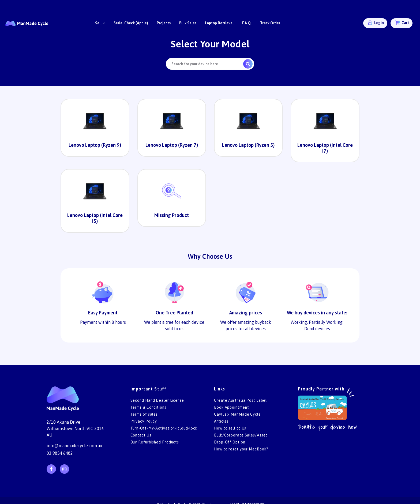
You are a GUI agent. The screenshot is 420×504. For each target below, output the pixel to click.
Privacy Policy (144, 421)
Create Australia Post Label (240, 400)
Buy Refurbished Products (155, 442)
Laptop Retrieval (219, 23)
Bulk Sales (188, 23)
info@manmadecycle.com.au (74, 446)
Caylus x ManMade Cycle (237, 414)
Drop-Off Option (230, 442)
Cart (402, 23)
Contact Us (141, 435)
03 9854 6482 (60, 453)
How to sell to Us (230, 428)
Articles (221, 421)
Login (375, 23)
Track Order (270, 23)
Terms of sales (144, 414)
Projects (164, 23)
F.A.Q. (247, 23)
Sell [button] (100, 23)
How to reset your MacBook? (241, 449)
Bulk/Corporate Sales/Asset (241, 435)
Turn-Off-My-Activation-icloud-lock (164, 428)
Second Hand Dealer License (157, 400)
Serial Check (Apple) (131, 23)
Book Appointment (231, 407)
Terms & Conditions (148, 407)
